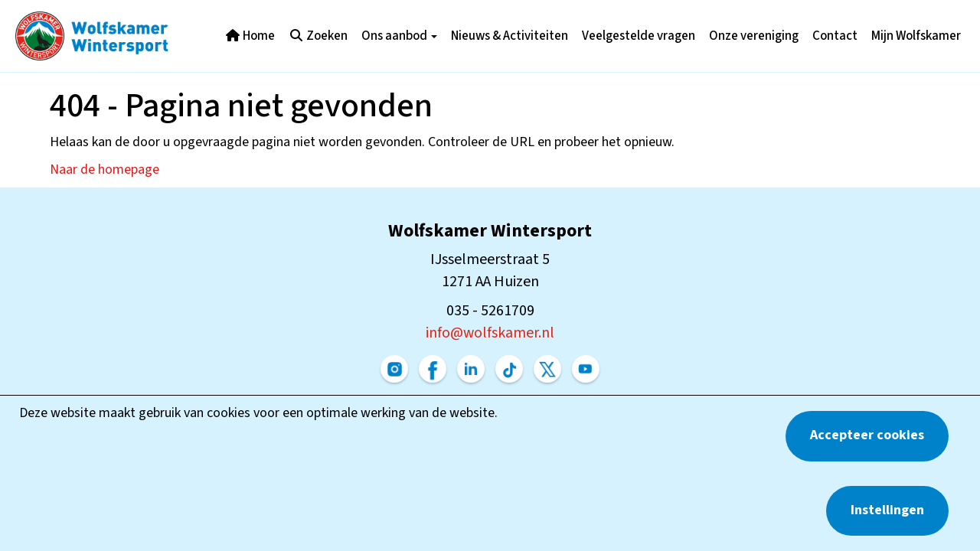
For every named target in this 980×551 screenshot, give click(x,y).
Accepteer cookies (867, 435)
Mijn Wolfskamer (916, 36)
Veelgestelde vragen (639, 36)
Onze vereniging (754, 36)
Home (250, 36)
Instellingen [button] (887, 510)
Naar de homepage (105, 170)
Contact (835, 36)
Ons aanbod (399, 36)
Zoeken (318, 36)
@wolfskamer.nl (490, 333)
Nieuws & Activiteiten (510, 36)
